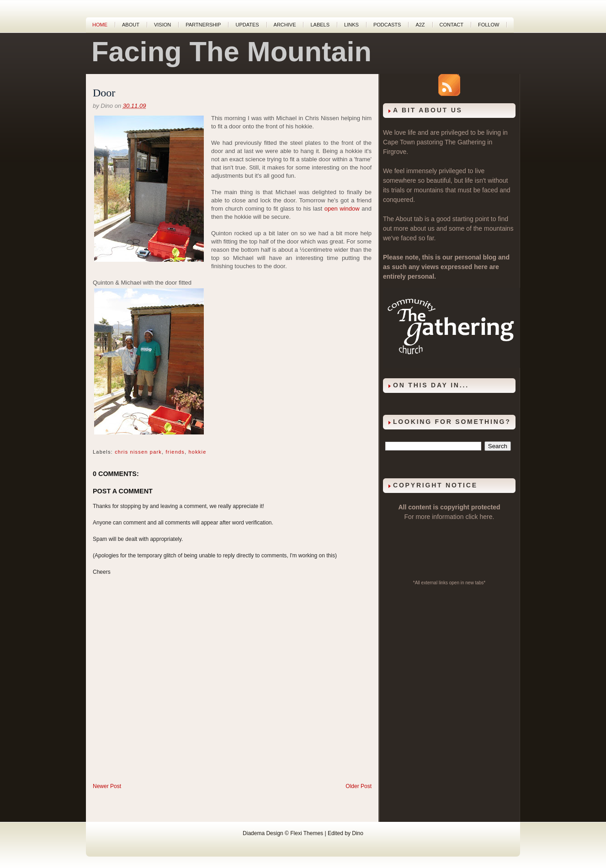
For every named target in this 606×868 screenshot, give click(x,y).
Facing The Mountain (231, 52)
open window (342, 209)
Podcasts (387, 25)
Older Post (359, 786)
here (486, 517)
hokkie (198, 452)
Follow (489, 25)
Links (351, 25)
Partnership (203, 25)
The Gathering (465, 142)
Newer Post (107, 786)
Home (100, 25)
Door (104, 93)
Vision (162, 25)
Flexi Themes (307, 833)
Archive (285, 25)
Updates (247, 25)
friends (175, 452)
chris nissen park (138, 452)
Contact (452, 25)
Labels (320, 25)
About (131, 25)
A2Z (420, 25)
